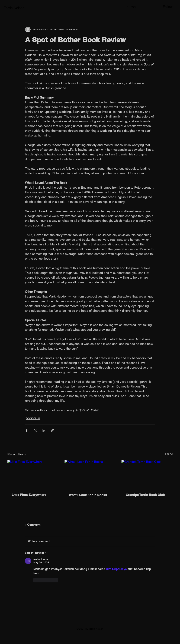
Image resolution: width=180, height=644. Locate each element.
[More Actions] (153, 561)
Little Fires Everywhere (29, 495)
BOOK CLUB (33, 418)
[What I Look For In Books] (90, 475)
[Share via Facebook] (27, 430)
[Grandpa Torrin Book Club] (147, 474)
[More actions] (153, 29)
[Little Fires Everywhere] (33, 474)
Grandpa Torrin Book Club (145, 495)
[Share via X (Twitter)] (35, 430)
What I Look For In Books (88, 495)
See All (169, 454)
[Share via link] (52, 430)
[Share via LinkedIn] (44, 430)
